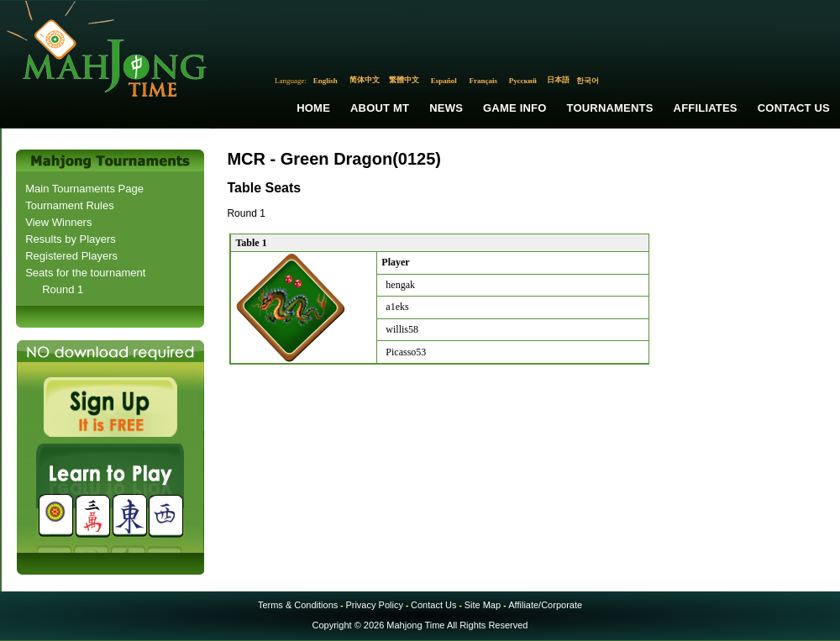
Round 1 (63, 289)
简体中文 (365, 80)
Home (313, 108)
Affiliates (706, 108)
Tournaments (610, 108)
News (446, 108)
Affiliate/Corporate (545, 605)
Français (484, 81)
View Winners (58, 222)
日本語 (558, 80)
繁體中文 (404, 80)
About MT (380, 108)
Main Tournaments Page (84, 189)
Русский (523, 81)
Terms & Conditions (298, 605)
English (325, 81)
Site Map (483, 605)
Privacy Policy (374, 605)
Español (444, 81)
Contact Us (794, 108)
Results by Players (71, 239)
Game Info (514, 108)
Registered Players (71, 256)
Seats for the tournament (85, 273)
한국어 (588, 81)
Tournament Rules (70, 205)
